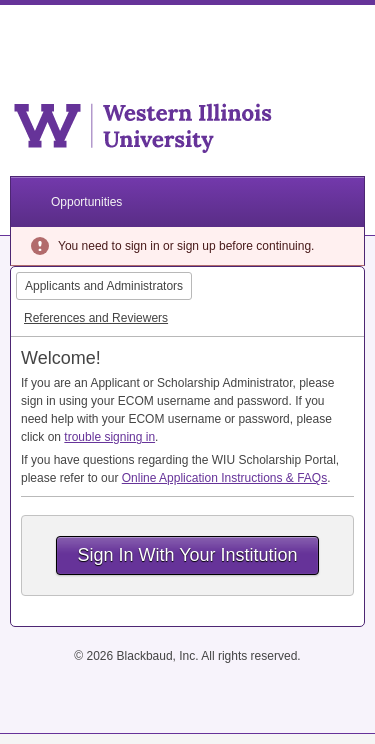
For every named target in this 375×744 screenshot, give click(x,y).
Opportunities (86, 202)
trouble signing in (109, 437)
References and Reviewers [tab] (96, 318)
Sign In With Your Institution (187, 555)
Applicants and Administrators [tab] (104, 286)
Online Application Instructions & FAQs (224, 478)
